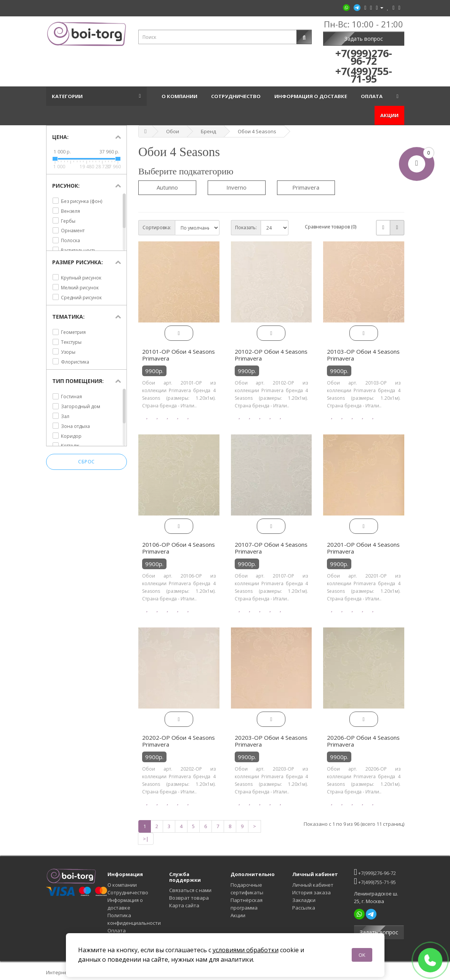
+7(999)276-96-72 (375, 872)
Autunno (167, 187)
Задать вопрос (364, 39)
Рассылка (304, 908)
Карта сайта (184, 905)
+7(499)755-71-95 (375, 881)
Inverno (236, 187)
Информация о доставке (312, 96)
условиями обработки (246, 950)
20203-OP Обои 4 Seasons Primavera (271, 741)
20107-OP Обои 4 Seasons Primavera (271, 548)
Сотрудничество (237, 96)
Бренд (208, 131)
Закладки (304, 900)
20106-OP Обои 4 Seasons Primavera (179, 548)
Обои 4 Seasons (257, 131)
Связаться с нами (190, 890)
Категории (68, 96)
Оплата (373, 96)
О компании (181, 96)
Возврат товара (189, 898)
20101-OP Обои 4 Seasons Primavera (179, 355)
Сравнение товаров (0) (331, 227)
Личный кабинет (313, 885)
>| (146, 839)
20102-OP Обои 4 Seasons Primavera (271, 355)
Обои (173, 131)
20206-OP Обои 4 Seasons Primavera (363, 741)
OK (362, 955)
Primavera (306, 187)
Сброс (86, 462)
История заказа (311, 892)
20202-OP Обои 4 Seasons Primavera (179, 741)
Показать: (246, 227)
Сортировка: (157, 227)
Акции (389, 115)
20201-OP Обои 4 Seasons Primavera (363, 548)
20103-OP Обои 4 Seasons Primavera (363, 355)
